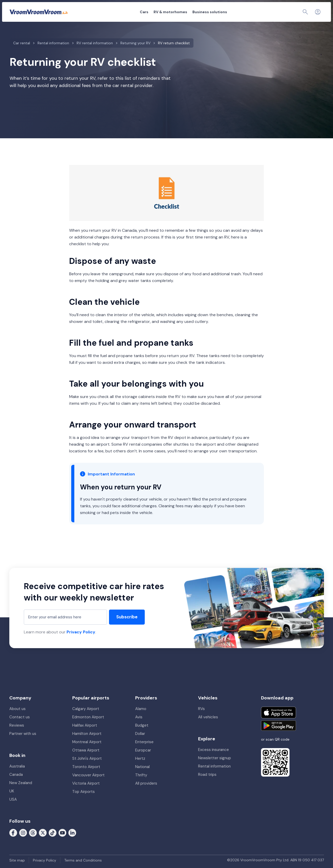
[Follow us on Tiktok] (53, 832)
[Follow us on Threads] (33, 832)
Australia (17, 766)
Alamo (141, 709)
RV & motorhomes (142, 12)
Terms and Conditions (83, 860)
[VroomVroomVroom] (39, 12)
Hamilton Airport (87, 734)
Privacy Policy (81, 632)
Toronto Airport (86, 767)
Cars (116, 12)
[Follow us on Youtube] (62, 832)
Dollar (140, 734)
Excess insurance (213, 750)
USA (13, 799)
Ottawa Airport (86, 750)
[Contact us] (306, 12)
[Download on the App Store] (278, 713)
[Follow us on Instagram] (23, 832)
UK (12, 791)
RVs (201, 709)
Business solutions (181, 12)
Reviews (17, 725)
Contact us (20, 717)
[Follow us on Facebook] (13, 832)
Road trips (207, 775)
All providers (146, 783)
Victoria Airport (86, 783)
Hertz (140, 758)
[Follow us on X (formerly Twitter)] (43, 832)
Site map (17, 860)
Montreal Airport (87, 742)
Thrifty (141, 775)
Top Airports (84, 792)
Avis (139, 717)
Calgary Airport (86, 709)
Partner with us (23, 734)
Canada (16, 775)
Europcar (143, 750)
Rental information (214, 766)
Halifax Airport (85, 725)
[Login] (318, 12)
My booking (269, 12)
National (142, 767)
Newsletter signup (215, 758)
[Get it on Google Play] (278, 726)
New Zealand (21, 783)
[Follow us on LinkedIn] (72, 832)
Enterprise (144, 742)
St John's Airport (87, 758)
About (248, 12)
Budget (142, 725)
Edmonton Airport (88, 717)
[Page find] (294, 12)
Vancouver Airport (88, 775)
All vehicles (208, 717)
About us (17, 709)
